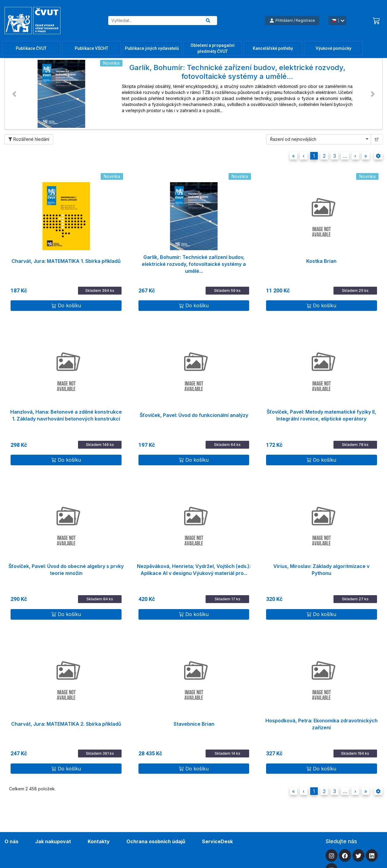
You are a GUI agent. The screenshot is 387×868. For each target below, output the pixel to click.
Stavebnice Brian (194, 724)
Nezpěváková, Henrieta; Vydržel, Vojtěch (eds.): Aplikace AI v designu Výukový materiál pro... (194, 570)
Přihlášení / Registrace (292, 21)
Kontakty (99, 841)
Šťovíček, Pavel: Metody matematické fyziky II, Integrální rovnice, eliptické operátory (321, 415)
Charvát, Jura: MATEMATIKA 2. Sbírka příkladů (66, 724)
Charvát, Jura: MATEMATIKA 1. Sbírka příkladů (66, 261)
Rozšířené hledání (29, 139)
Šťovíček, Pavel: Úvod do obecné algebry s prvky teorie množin (66, 570)
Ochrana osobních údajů (156, 841)
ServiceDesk (217, 841)
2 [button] (324, 156)
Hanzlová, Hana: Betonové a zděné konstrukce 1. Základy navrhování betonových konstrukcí (66, 415)
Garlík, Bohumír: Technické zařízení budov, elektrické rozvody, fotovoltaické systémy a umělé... (194, 261)
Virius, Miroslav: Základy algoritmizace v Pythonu (321, 570)
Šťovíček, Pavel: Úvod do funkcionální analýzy (194, 415)
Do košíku (66, 305)
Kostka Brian (321, 261)
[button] (14, 94)
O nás (11, 841)
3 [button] (335, 156)
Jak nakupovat (53, 841)
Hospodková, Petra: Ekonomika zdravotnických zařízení (322, 724)
